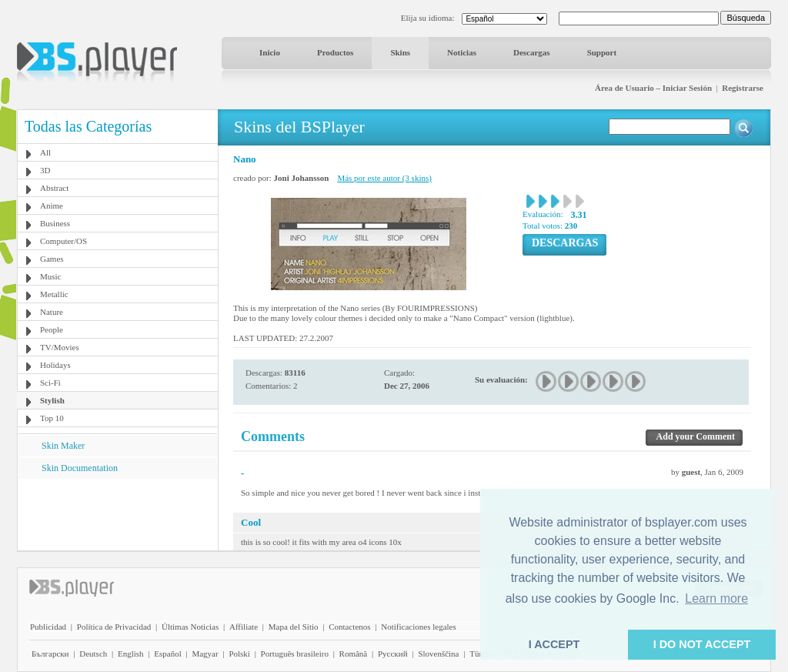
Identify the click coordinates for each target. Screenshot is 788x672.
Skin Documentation (80, 468)
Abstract (54, 188)
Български (50, 654)
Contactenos (349, 627)
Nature (52, 312)
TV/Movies (60, 347)
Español (167, 654)
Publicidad (48, 627)
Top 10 (52, 418)
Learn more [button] (716, 598)
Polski (239, 654)
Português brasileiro (295, 654)
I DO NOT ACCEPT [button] (702, 644)
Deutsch (93, 654)
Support (602, 52)
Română (354, 654)
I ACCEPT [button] (554, 644)
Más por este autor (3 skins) (384, 178)
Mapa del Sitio (294, 627)
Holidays (55, 365)
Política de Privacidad (114, 627)
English (131, 654)
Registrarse (743, 88)
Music (51, 276)
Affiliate (244, 627)
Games (52, 259)
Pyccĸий (393, 654)
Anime (52, 206)
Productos (335, 52)
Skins (400, 52)
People (52, 329)
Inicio (270, 52)
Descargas (532, 52)
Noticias (462, 52)
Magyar (205, 654)
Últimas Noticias (190, 627)
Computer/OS (63, 241)
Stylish (52, 400)
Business (55, 223)
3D (45, 170)
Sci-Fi (50, 383)
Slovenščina (438, 654)
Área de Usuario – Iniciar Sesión (653, 88)
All (45, 152)
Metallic (54, 294)
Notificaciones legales (418, 627)
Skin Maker (63, 446)
